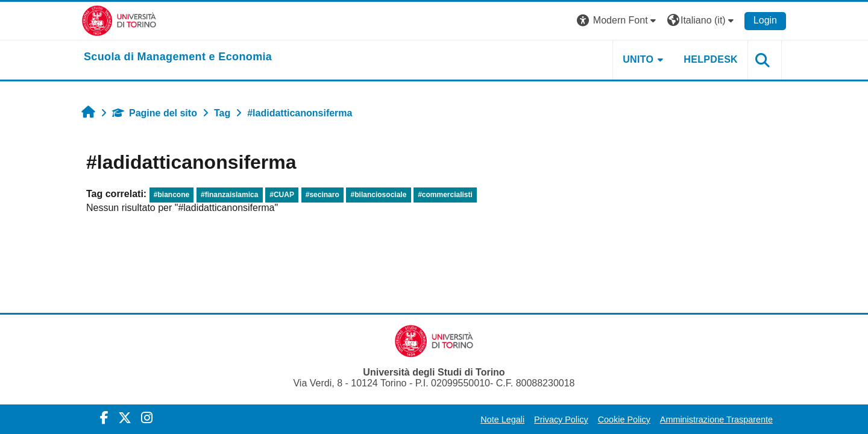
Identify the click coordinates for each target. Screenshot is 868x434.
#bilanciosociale (379, 195)
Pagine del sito (155, 113)
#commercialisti (445, 195)
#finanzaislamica (229, 195)
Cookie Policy (624, 420)
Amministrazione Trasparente (716, 420)
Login (765, 20)
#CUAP (282, 195)
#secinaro (322, 195)
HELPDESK (711, 59)
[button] (618, 21)
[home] (178, 57)
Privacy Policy (561, 420)
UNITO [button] (638, 59)
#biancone (171, 195)
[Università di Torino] (119, 20)
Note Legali (502, 420)
